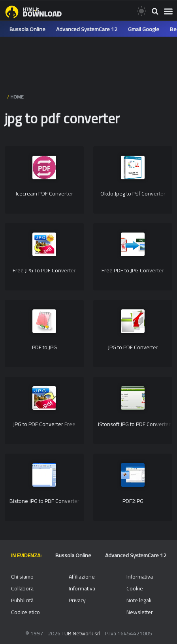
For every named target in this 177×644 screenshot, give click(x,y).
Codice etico (25, 612)
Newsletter (140, 612)
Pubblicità (22, 600)
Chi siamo (22, 577)
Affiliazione (82, 577)
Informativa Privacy (82, 594)
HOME (17, 97)
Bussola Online (27, 29)
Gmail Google (144, 29)
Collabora (22, 588)
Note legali (139, 600)
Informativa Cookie (140, 583)
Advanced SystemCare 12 (87, 29)
